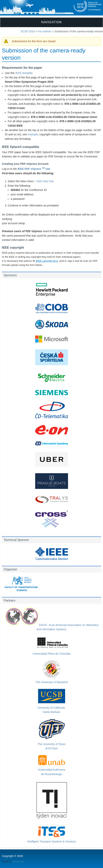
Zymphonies (18, 861)
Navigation (51, 22)
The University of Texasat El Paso (52, 744)
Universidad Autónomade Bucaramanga (52, 770)
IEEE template (24, 73)
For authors (45, 31)
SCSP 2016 (28, 31)
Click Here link (45, 181)
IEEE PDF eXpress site (34, 169)
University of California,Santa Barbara (52, 708)
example (33, 134)
